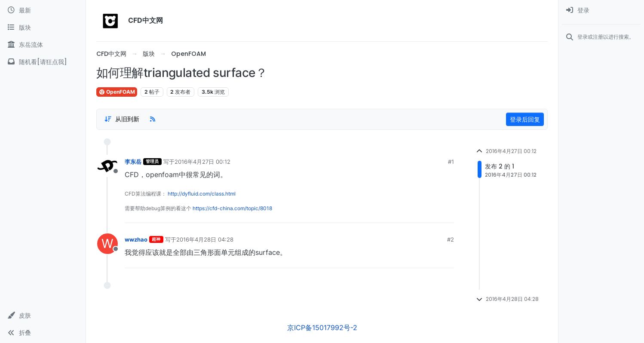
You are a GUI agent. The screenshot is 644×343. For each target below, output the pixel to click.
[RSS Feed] (153, 119)
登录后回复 (525, 119)
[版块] (43, 28)
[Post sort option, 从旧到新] (122, 119)
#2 (451, 239)
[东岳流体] (43, 45)
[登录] (601, 10)
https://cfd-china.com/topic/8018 (232, 208)
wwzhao (136, 239)
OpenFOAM (117, 92)
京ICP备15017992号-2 (322, 328)
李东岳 (133, 162)
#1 (451, 162)
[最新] (43, 10)
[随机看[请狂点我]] (43, 62)
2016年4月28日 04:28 (205, 239)
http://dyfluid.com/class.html (202, 194)
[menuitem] (601, 10)
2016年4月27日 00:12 (202, 162)
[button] (43, 315)
